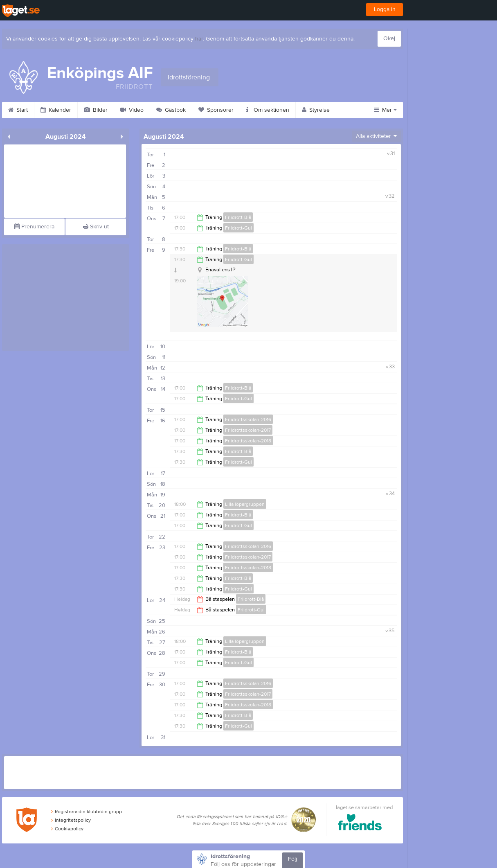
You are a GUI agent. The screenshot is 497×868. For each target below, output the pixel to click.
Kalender (56, 110)
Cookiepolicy (67, 829)
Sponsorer (216, 110)
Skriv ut (96, 227)
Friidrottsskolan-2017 (248, 430)
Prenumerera (34, 227)
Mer (386, 110)
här (199, 39)
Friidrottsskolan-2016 (248, 419)
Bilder (96, 110)
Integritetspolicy (71, 820)
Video (132, 110)
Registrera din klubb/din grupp (87, 812)
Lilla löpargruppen (245, 504)
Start (18, 110)
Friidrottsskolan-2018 (248, 441)
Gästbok (171, 110)
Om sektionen (268, 110)
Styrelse (316, 110)
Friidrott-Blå (238, 217)
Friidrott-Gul (238, 228)
